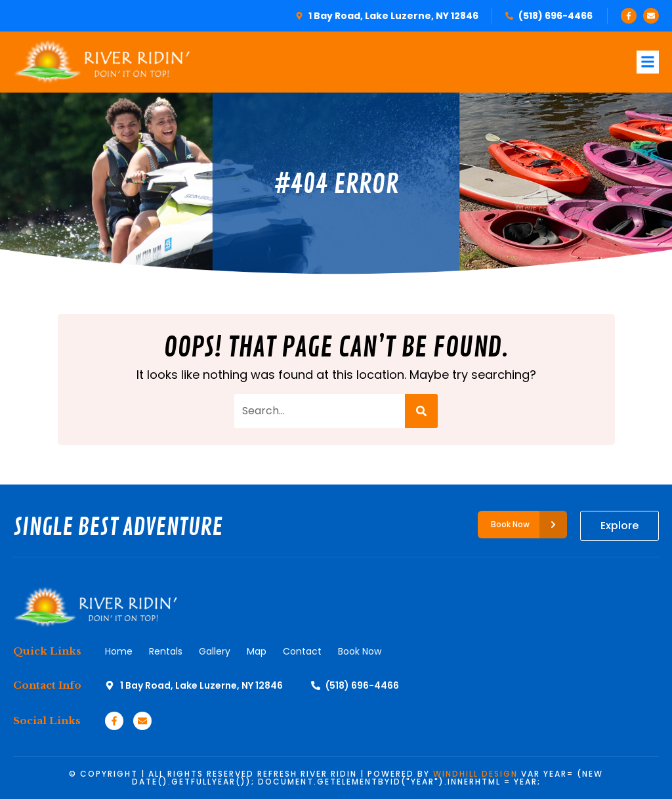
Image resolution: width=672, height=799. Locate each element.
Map (257, 651)
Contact (302, 651)
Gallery (215, 651)
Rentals (166, 651)
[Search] (421, 411)
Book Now (360, 651)
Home (119, 651)
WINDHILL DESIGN (475, 774)
